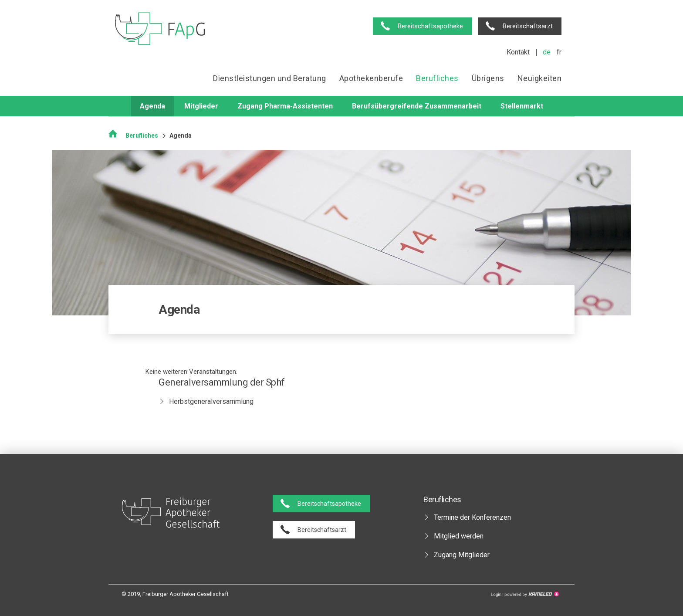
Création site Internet (531, 594)
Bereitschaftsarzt (528, 26)
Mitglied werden (459, 536)
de (547, 52)
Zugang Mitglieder (462, 555)
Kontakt (518, 52)
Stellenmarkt (522, 106)
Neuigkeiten (540, 78)
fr (559, 52)
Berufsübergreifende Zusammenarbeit (417, 106)
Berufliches (437, 78)
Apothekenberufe (371, 78)
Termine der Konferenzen (472, 517)
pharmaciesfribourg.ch (160, 29)
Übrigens (488, 78)
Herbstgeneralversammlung (211, 401)
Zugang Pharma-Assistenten (285, 106)
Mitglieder (201, 106)
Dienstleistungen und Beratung (270, 78)
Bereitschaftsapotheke (430, 26)
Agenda (152, 106)
